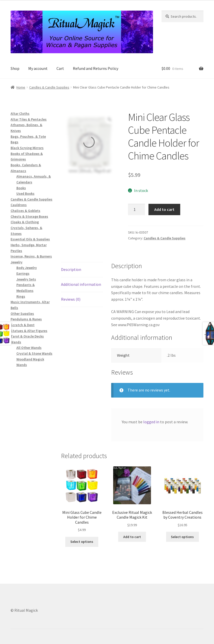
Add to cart (164, 209)
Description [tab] (71, 269)
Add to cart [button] (132, 537)
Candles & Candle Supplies (49, 87)
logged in (151, 422)
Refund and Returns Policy (96, 68)
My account (38, 68)
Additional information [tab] (81, 284)
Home (21, 87)
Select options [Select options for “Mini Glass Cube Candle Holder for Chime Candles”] (82, 542)
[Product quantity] (137, 210)
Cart (60, 68)
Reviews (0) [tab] (71, 299)
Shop (15, 68)
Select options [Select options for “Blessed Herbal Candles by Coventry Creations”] (182, 537)
